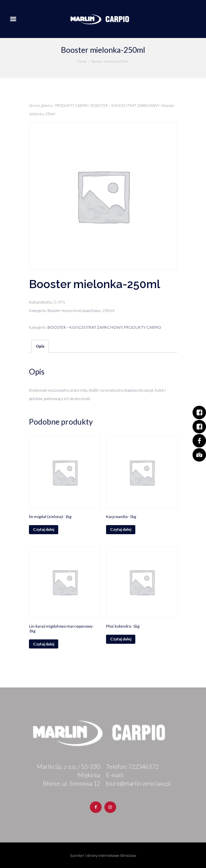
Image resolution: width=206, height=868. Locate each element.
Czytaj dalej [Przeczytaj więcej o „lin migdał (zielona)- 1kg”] (44, 529)
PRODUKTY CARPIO (72, 105)
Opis (40, 346)
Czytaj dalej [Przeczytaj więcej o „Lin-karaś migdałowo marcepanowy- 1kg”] (44, 644)
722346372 (143, 766)
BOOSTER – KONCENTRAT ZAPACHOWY (125, 105)
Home (82, 61)
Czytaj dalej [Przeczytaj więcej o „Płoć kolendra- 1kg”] (121, 639)
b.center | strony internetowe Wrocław (103, 855)
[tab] (40, 346)
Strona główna (41, 105)
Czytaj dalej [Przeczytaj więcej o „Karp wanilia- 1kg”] (121, 529)
